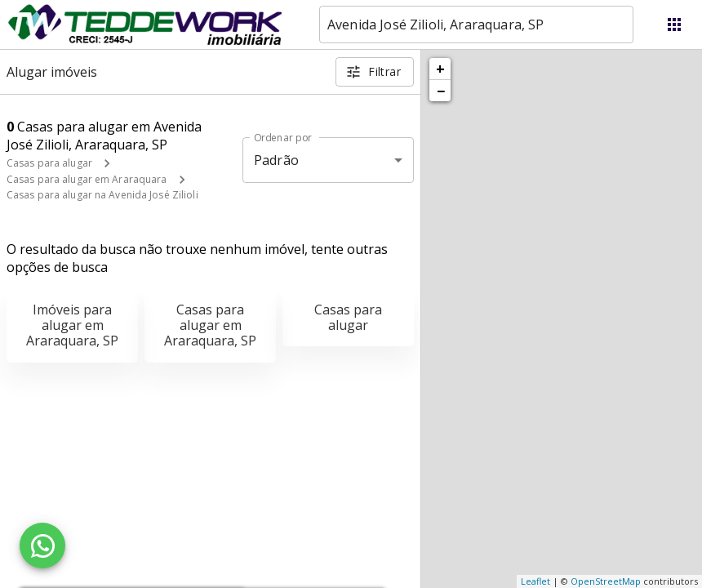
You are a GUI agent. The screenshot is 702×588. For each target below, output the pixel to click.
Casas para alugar (49, 163)
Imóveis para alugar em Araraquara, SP (72, 325)
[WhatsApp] (42, 546)
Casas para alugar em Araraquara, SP (210, 325)
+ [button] (440, 69)
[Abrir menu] (674, 24)
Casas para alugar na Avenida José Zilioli (102, 195)
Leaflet (535, 581)
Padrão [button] (276, 160)
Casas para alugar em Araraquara (87, 179)
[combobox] (476, 24)
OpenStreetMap (606, 581)
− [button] (441, 91)
